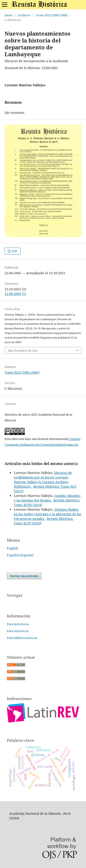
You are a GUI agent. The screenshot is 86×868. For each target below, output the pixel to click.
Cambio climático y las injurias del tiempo (47, 498)
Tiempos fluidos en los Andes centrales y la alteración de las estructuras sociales (47, 514)
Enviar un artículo (24, 576)
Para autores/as (18, 631)
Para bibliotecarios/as (22, 638)
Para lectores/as (18, 624)
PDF (14, 251)
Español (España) (20, 555)
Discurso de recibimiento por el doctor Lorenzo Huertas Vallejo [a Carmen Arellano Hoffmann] (43, 480)
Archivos (24, 15)
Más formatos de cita (22, 350)
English (12, 548)
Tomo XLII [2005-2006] (52, 15)
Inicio (9, 15)
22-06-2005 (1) (15, 294)
